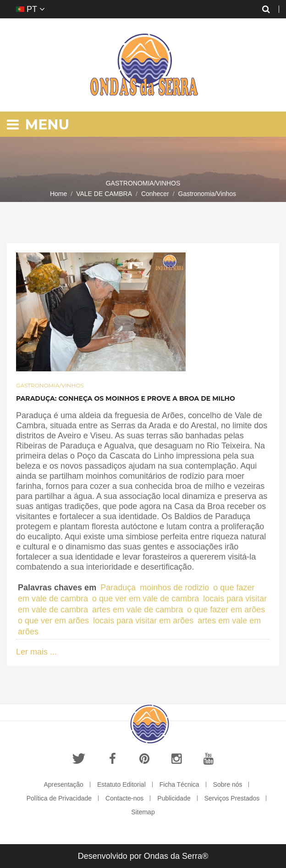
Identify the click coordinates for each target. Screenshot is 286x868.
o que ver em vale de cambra (146, 599)
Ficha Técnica (179, 784)
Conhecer (155, 194)
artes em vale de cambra (137, 610)
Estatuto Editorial (121, 784)
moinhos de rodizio (174, 588)
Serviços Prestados (232, 798)
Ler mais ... (36, 652)
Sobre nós (228, 784)
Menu (38, 125)
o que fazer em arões (226, 610)
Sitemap (143, 812)
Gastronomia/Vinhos (50, 385)
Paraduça (118, 588)
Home (58, 194)
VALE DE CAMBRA (104, 194)
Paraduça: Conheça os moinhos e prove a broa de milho (126, 398)
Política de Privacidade (59, 798)
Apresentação (64, 784)
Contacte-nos (124, 798)
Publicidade (174, 798)
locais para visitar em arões (143, 621)
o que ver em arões (53, 621)
